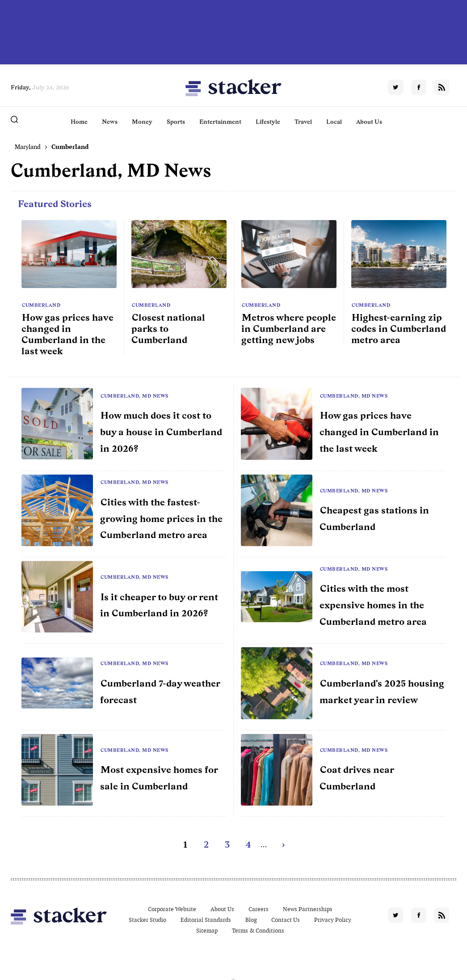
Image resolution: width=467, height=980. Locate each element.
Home (79, 122)
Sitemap (207, 931)
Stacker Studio (147, 920)
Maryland (28, 147)
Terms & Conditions (258, 931)
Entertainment (220, 122)
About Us (369, 122)
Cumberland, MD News (135, 396)
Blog (251, 920)
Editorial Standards (206, 920)
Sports (176, 122)
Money (142, 122)
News (110, 122)
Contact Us (286, 920)
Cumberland (41, 305)
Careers (259, 909)
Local (334, 122)
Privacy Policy (333, 920)
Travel (303, 122)
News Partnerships (308, 909)
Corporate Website (172, 909)
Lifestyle (268, 122)
